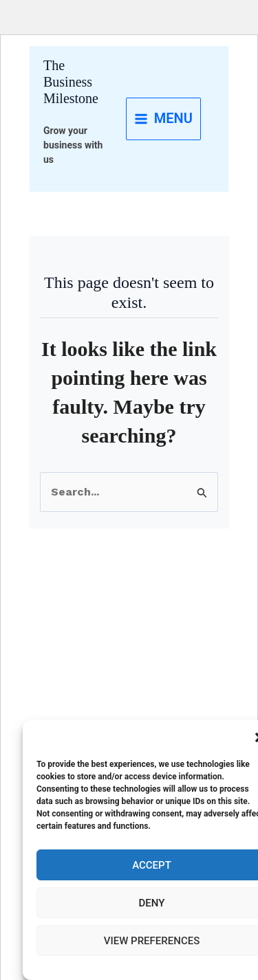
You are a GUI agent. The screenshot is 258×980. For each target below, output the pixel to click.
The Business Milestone (71, 82)
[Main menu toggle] (163, 119)
